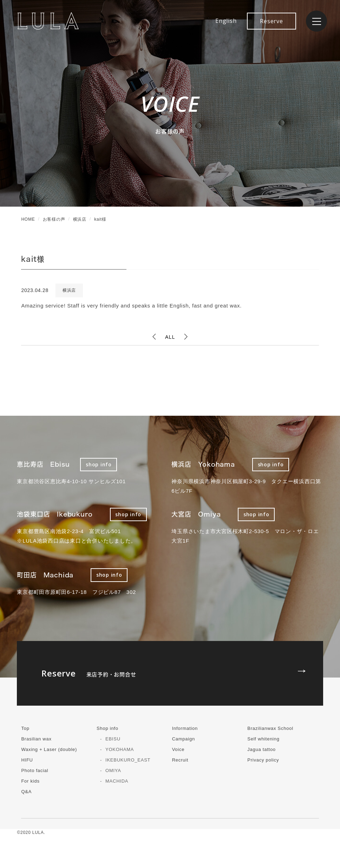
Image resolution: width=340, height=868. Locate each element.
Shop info (107, 728)
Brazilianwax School (270, 728)
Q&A (26, 792)
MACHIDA (117, 781)
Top (25, 728)
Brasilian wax (36, 739)
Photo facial (35, 770)
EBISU (113, 739)
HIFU (27, 760)
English (226, 21)
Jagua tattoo (261, 749)
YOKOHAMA (120, 749)
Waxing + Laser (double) (49, 749)
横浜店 (69, 290)
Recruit (180, 760)
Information (185, 728)
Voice (178, 749)
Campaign (184, 739)
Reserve (271, 21)
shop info (99, 464)
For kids (30, 781)
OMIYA (113, 770)
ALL (170, 337)
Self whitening (263, 739)
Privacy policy (263, 760)
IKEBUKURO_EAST (128, 760)
